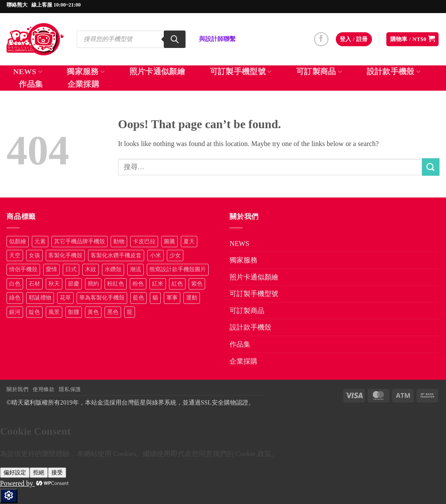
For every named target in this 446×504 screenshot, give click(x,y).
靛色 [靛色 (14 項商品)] (34, 312)
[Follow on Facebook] (321, 39)
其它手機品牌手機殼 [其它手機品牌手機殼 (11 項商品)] (79, 242)
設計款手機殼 (394, 72)
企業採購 (83, 84)
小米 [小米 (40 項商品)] (155, 255)
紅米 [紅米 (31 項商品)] (158, 284)
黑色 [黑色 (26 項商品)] (113, 312)
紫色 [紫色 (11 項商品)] (197, 284)
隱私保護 (70, 389)
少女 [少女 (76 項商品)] (175, 255)
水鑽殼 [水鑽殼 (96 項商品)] (113, 269)
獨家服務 (86, 72)
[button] (354, 39)
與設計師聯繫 (217, 39)
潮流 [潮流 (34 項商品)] (135, 269)
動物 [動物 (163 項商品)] (119, 242)
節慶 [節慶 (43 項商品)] (74, 284)
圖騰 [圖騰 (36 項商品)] (169, 242)
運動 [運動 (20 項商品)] (192, 298)
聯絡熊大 (17, 5)
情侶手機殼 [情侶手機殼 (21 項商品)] (23, 269)
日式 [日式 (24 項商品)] (71, 269)
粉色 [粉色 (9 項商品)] (138, 284)
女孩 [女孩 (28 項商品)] (34, 255)
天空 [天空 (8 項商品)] (15, 255)
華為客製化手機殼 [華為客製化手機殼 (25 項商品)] (102, 298)
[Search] (175, 39)
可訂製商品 (319, 72)
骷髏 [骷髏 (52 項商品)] (74, 312)
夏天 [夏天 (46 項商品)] (189, 242)
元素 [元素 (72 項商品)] (40, 242)
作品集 (31, 84)
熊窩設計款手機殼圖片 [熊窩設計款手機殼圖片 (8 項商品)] (178, 269)
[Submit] (431, 167)
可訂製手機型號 (241, 72)
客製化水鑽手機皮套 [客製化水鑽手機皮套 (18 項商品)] (116, 255)
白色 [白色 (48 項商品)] (15, 284)
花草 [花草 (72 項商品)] (65, 298)
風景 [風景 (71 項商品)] (54, 312)
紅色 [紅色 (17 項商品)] (177, 284)
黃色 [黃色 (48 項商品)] (93, 312)
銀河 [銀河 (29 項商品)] (15, 312)
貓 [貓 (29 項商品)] (155, 298)
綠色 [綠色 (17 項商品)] (15, 298)
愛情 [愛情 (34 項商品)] (51, 269)
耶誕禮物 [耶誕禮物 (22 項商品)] (40, 298)
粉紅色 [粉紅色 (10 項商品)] (116, 284)
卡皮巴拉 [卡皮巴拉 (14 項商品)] (144, 242)
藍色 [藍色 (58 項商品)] (139, 298)
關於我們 (17, 389)
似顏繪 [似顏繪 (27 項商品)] (18, 242)
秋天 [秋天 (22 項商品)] (54, 284)
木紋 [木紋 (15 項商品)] (91, 269)
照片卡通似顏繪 (157, 72)
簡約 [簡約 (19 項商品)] (93, 284)
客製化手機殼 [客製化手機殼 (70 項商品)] (65, 255)
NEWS (28, 72)
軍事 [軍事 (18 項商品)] (172, 298)
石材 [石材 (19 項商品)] (34, 284)
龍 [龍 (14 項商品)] (130, 312)
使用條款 (44, 389)
